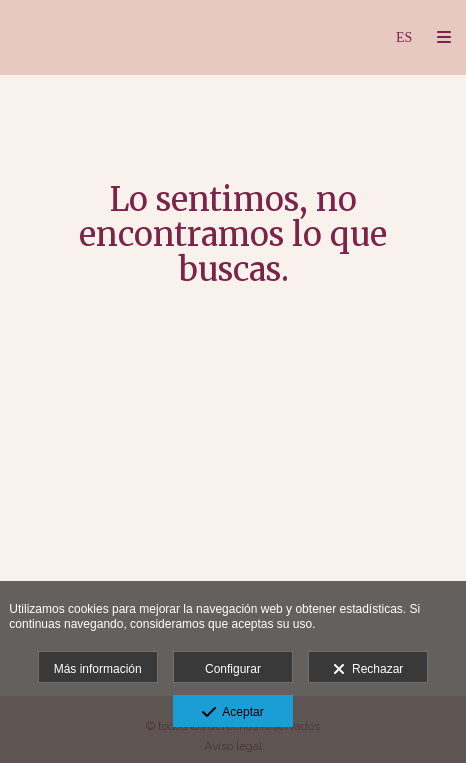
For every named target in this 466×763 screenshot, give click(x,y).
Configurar (233, 669)
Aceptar (232, 713)
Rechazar (368, 670)
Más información (98, 669)
